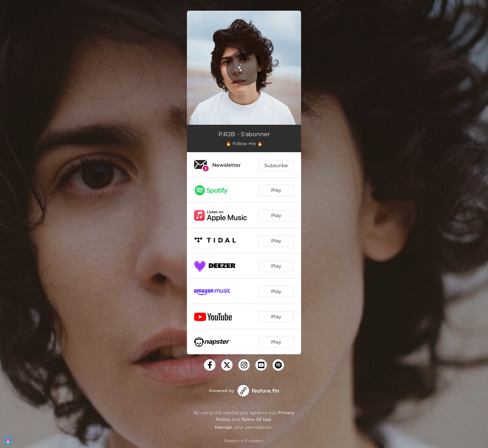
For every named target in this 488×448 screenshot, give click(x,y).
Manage (223, 427)
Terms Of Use (256, 419)
